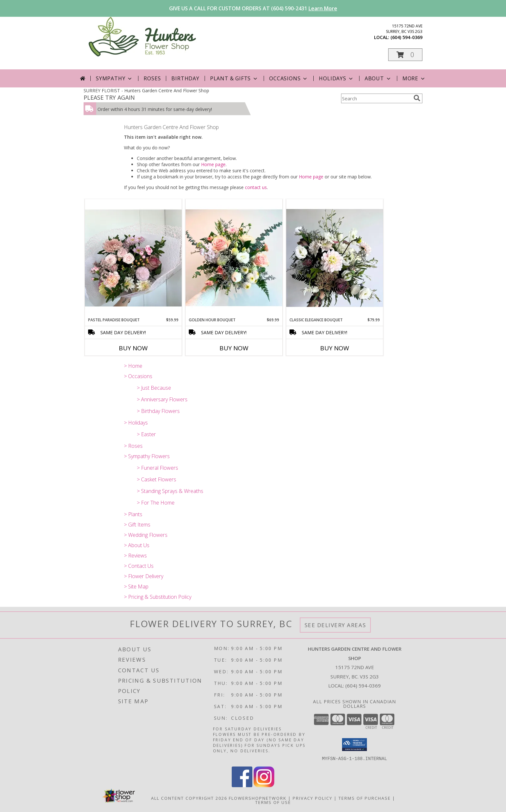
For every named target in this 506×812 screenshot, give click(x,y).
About (378, 78)
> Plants (133, 514)
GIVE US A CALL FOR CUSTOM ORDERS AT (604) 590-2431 (253, 8)
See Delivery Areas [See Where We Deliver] (335, 625)
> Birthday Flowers (158, 411)
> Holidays (136, 423)
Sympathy (114, 78)
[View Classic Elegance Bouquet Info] (335, 258)
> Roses (133, 446)
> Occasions (138, 376)
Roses (152, 78)
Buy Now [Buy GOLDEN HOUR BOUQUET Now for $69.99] (234, 348)
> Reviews (135, 556)
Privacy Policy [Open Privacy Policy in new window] (313, 798)
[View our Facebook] (242, 785)
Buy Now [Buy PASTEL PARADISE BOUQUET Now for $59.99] (133, 348)
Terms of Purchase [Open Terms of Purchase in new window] (365, 798)
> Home (133, 366)
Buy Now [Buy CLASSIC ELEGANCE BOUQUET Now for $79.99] (335, 348)
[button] (405, 55)
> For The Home (156, 503)
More (414, 78)
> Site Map (136, 586)
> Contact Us (139, 566)
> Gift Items (137, 525)
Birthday (185, 78)
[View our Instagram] (264, 785)
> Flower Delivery (144, 576)
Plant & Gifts (234, 78)
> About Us (137, 545)
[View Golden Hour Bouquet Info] (234, 258)
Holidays (336, 78)
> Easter (146, 434)
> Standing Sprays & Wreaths (170, 491)
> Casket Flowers (157, 479)
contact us (256, 187)
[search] (417, 98)
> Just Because (154, 388)
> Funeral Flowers (157, 468)
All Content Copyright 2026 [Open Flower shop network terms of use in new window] (189, 798)
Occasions (289, 78)
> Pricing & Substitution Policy (158, 597)
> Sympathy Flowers (147, 456)
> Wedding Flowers (146, 535)
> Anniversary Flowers (162, 399)
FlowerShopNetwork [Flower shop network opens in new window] (258, 798)
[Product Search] (376, 98)
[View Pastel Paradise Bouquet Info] (133, 258)
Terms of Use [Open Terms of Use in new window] (273, 802)
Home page (213, 164)
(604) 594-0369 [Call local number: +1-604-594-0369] (406, 37)
